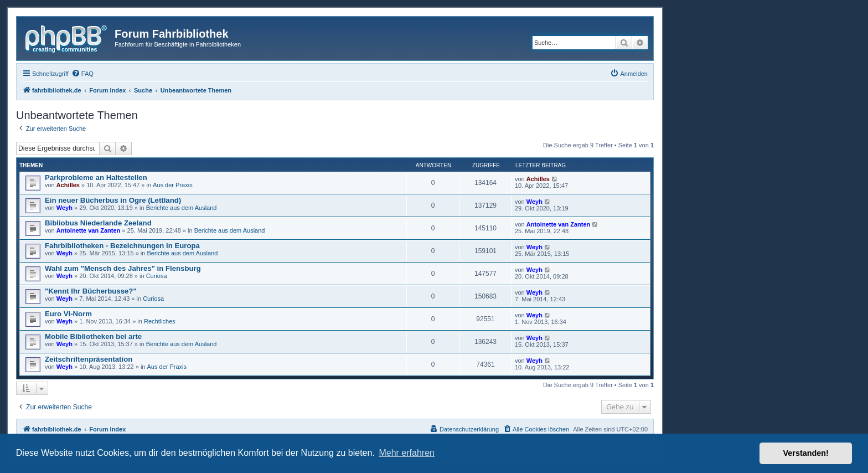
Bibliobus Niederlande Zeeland (98, 223)
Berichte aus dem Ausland (182, 208)
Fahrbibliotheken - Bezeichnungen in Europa (122, 246)
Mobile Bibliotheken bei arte (93, 336)
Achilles (68, 185)
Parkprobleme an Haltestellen (96, 178)
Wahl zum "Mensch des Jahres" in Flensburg (123, 268)
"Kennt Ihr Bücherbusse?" (91, 291)
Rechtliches (160, 321)
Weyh (64, 208)
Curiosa (157, 276)
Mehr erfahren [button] (407, 453)
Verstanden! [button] (806, 453)
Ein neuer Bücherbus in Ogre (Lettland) (113, 200)
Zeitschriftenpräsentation (89, 359)
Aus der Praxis (173, 185)
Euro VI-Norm (68, 314)
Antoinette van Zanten (89, 230)
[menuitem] (82, 74)
